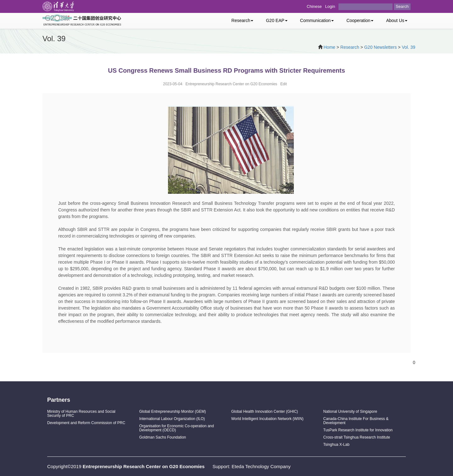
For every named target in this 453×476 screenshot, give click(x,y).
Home (330, 47)
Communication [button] (317, 20)
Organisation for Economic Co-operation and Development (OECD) (177, 428)
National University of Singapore (350, 412)
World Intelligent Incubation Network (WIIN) (267, 419)
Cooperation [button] (360, 20)
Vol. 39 (408, 47)
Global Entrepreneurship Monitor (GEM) (173, 412)
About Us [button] (397, 20)
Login (330, 6)
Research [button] (243, 20)
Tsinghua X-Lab (336, 445)
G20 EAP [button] (277, 20)
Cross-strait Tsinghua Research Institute (357, 437)
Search (402, 6)
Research (350, 47)
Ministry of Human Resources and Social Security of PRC (81, 414)
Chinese (314, 6)
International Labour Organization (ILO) (172, 419)
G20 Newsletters (380, 47)
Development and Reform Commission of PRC (86, 423)
